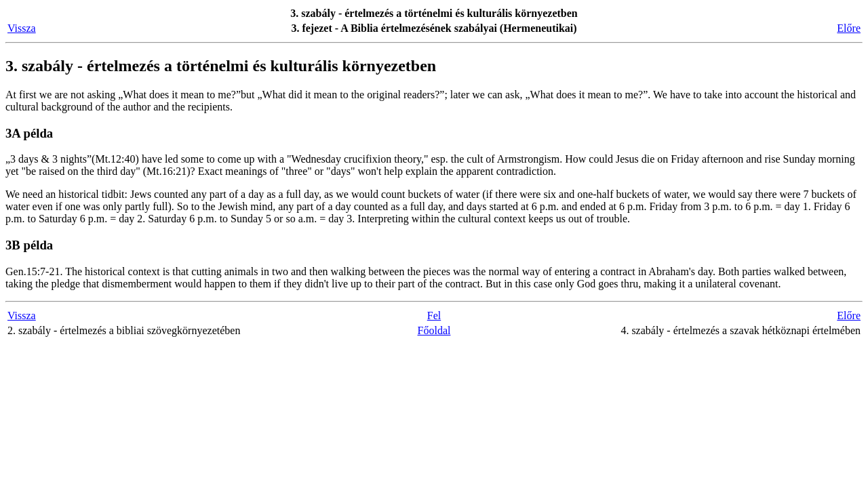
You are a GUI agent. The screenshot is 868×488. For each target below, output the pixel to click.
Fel (434, 316)
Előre (849, 28)
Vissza (22, 28)
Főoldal (434, 330)
